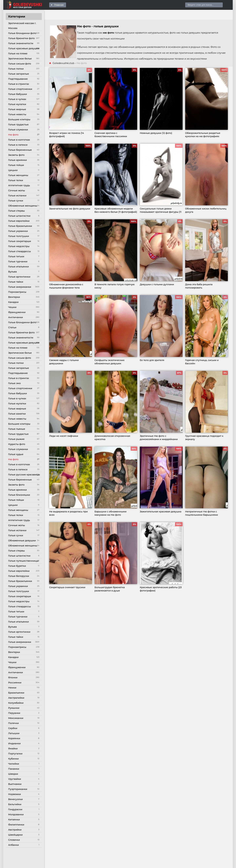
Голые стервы (16, 211)
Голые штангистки (19, 216)
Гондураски (15, 809)
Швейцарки (15, 835)
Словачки (14, 840)
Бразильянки (16, 693)
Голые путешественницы (23, 561)
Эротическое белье (20, 59)
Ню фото (13, 135)
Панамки (14, 769)
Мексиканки (16, 718)
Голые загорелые (19, 74)
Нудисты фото (17, 444)
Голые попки (16, 69)
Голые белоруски (19, 576)
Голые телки (16, 180)
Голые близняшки (19, 495)
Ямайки (13, 749)
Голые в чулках (17, 99)
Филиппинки (16, 825)
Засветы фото (16, 155)
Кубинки (13, 759)
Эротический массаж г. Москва (22, 26)
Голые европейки (19, 221)
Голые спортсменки (20, 89)
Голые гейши (16, 165)
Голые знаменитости (21, 43)
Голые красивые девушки (24, 48)
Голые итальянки (19, 267)
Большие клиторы (19, 119)
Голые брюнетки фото (21, 38)
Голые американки (20, 287)
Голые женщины (18, 175)
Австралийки (16, 698)
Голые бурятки (17, 566)
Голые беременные (20, 150)
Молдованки (16, 814)
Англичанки (16, 317)
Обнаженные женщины (23, 206)
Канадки (13, 302)
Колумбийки (16, 703)
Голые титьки (16, 256)
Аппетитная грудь (19, 185)
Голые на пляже (18, 54)
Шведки (13, 774)
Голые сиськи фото (20, 64)
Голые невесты (17, 114)
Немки (12, 688)
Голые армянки (17, 160)
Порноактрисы (17, 292)
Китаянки (14, 820)
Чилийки (14, 764)
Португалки (15, 754)
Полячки (14, 723)
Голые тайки (16, 282)
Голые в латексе (18, 145)
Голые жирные (17, 109)
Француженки (17, 312)
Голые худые (16, 454)
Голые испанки (17, 196)
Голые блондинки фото (22, 33)
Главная (59, 5)
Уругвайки (15, 779)
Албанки (14, 845)
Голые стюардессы (20, 251)
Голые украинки (18, 231)
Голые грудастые (18, 125)
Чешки (12, 307)
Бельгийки (15, 804)
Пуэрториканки (18, 789)
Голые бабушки (18, 94)
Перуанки (14, 713)
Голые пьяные (17, 429)
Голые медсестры (19, 246)
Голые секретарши (20, 241)
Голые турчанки (18, 262)
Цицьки (13, 170)
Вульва (12, 272)
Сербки (13, 728)
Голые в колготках (19, 140)
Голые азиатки (17, 414)
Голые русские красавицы (24, 475)
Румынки (14, 708)
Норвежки (15, 794)
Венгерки (14, 297)
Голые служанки (18, 130)
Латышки (14, 733)
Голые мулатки (17, 104)
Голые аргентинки (19, 277)
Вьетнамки (15, 784)
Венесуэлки (15, 799)
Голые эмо (14, 383)
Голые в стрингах (19, 84)
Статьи (12, 327)
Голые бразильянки (20, 226)
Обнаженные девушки (22, 541)
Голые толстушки (19, 236)
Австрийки (15, 830)
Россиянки (15, 683)
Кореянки (14, 738)
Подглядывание (18, 79)
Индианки (14, 743)
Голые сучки (16, 201)
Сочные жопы (17, 190)
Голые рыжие (16, 439)
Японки (13, 678)
